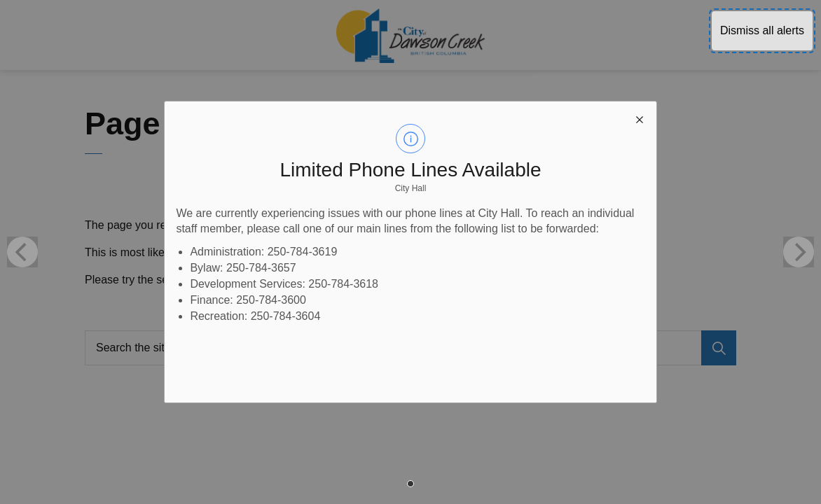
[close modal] (640, 118)
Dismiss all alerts (762, 30)
